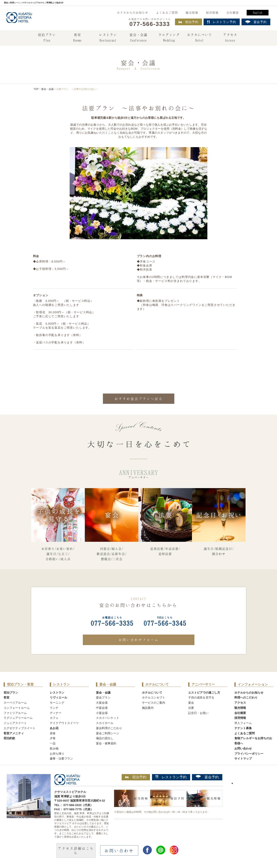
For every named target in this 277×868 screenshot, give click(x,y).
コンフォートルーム (17, 708)
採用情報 (212, 13)
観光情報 (192, 13)
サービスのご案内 (154, 703)
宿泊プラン (47, 38)
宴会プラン (103, 698)
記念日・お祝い (198, 713)
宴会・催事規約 (106, 743)
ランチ (54, 708)
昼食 (53, 733)
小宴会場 (102, 713)
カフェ (54, 718)
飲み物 (54, 748)
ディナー (56, 713)
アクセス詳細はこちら (76, 851)
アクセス (230, 38)
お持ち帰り (57, 754)
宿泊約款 (9, 738)
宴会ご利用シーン (108, 733)
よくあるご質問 (167, 13)
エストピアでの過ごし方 (204, 693)
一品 (53, 743)
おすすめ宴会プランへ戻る (139, 399)
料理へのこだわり (246, 698)
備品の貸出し (105, 738)
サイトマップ (243, 759)
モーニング (57, 703)
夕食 (53, 738)
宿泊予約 (188, 22)
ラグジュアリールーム (18, 718)
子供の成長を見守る (201, 698)
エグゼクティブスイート (20, 728)
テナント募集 (243, 728)
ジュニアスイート (15, 723)
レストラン (108, 38)
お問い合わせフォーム (139, 640)
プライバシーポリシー (249, 754)
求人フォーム (243, 723)
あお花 (54, 728)
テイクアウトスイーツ (64, 723)
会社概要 (233, 13)
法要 (191, 708)
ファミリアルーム (15, 713)
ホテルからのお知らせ (133, 13)
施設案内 (148, 708)
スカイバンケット (108, 718)
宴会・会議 (138, 38)
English (258, 13)
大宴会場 (102, 703)
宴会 (191, 703)
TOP (36, 89)
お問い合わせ (243, 748)
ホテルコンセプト (154, 698)
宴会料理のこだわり (109, 728)
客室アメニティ (14, 733)
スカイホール (105, 723)
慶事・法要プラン (61, 759)
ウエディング (169, 38)
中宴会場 (102, 708)
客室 (77, 38)
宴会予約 (207, 777)
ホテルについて (200, 38)
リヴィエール (58, 698)
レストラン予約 (171, 777)
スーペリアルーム (15, 703)
